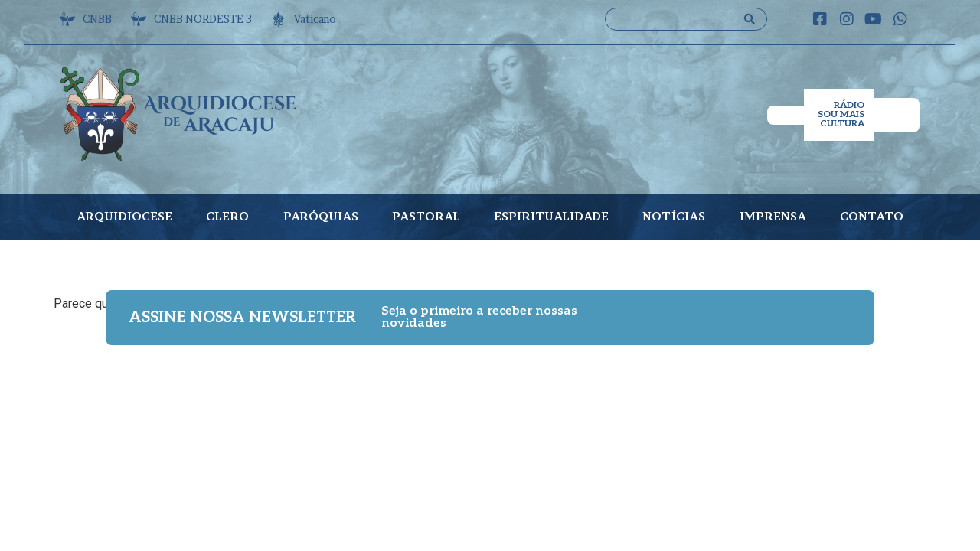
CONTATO (872, 216)
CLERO (227, 216)
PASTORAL (426, 216)
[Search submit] (750, 19)
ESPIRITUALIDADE (551, 216)
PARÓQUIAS (321, 216)
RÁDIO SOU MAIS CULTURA (841, 114)
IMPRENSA (773, 216)
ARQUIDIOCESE (124, 216)
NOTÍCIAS (674, 216)
